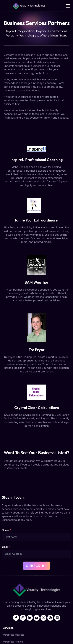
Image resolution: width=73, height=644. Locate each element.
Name (5, 530)
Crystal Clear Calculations (37, 408)
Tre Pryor (37, 350)
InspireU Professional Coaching (37, 160)
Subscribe (36, 566)
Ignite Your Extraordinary (36, 220)
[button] (68, 6)
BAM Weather (36, 282)
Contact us (10, 461)
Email (5, 547)
